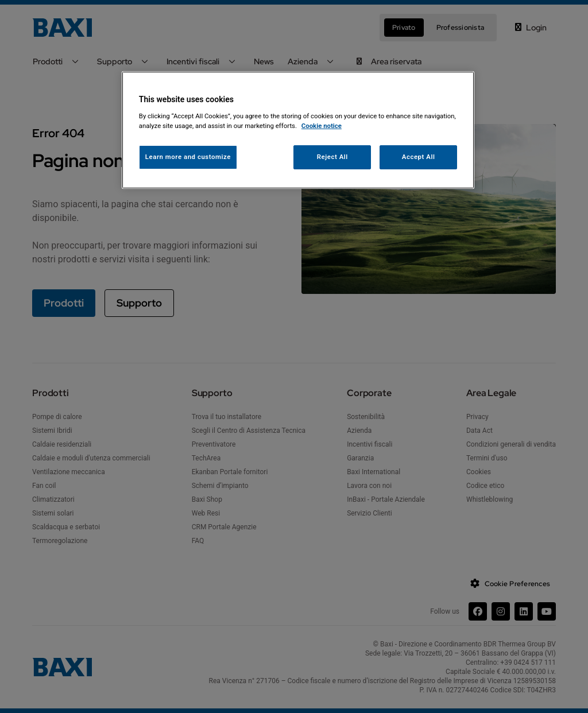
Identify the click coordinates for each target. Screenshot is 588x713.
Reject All (332, 157)
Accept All (419, 157)
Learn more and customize (188, 157)
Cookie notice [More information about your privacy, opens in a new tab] (322, 126)
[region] (298, 130)
